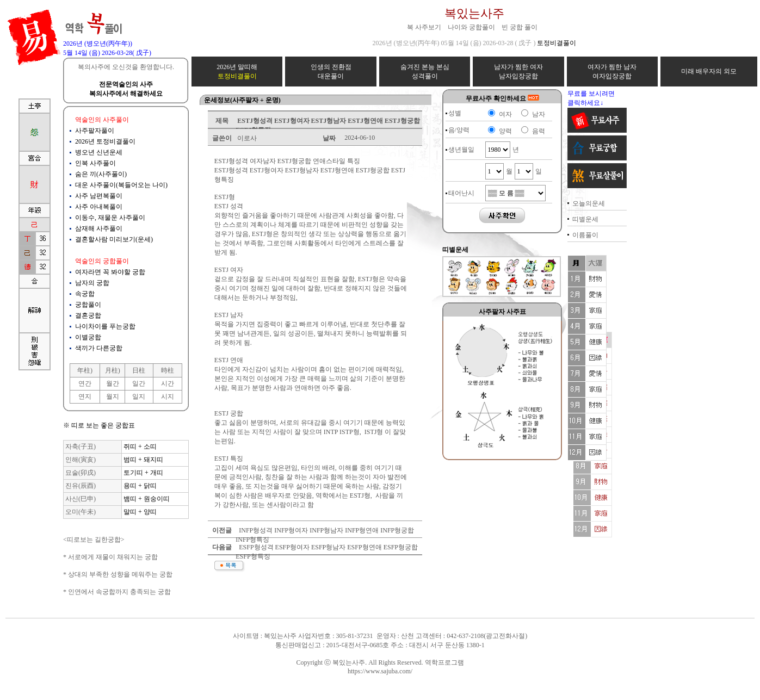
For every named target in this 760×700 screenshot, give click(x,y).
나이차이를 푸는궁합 (105, 326)
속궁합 (85, 294)
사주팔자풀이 (95, 131)
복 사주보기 (424, 27)
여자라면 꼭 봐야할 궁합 (110, 272)
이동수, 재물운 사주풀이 (110, 218)
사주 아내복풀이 (99, 207)
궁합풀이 (88, 305)
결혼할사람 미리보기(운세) (114, 239)
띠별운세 (585, 219)
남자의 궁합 (92, 283)
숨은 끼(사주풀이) (101, 174)
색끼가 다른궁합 (99, 348)
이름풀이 (585, 235)
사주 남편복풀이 (99, 196)
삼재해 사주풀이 (99, 228)
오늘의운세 (589, 203)
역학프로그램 (444, 662)
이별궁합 (88, 337)
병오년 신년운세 (99, 152)
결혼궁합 (88, 315)
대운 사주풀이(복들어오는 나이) (121, 185)
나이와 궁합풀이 (471, 27)
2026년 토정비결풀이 (105, 141)
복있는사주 (474, 13)
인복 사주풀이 (95, 163)
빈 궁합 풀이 (520, 27)
